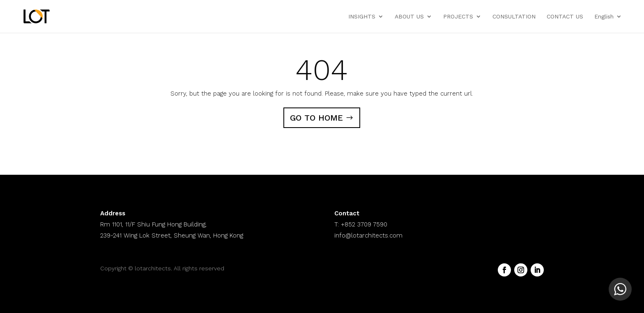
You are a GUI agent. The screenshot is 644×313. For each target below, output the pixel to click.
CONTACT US (565, 17)
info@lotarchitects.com (368, 235)
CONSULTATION (514, 17)
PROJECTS (458, 17)
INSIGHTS (362, 17)
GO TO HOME (316, 118)
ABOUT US (409, 17)
